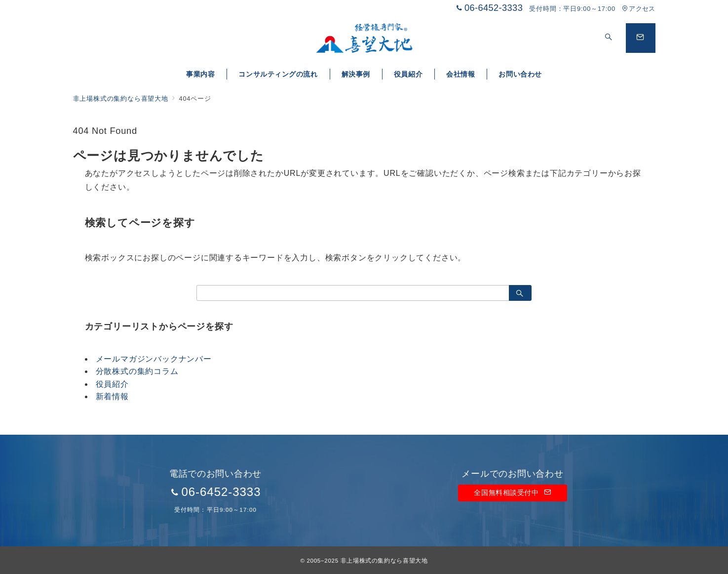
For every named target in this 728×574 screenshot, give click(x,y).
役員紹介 (112, 384)
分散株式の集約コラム (137, 371)
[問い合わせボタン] (641, 38)
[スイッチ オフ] (609, 38)
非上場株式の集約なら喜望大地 (384, 560)
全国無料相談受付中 (512, 492)
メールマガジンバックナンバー (154, 359)
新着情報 (112, 396)
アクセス (638, 9)
